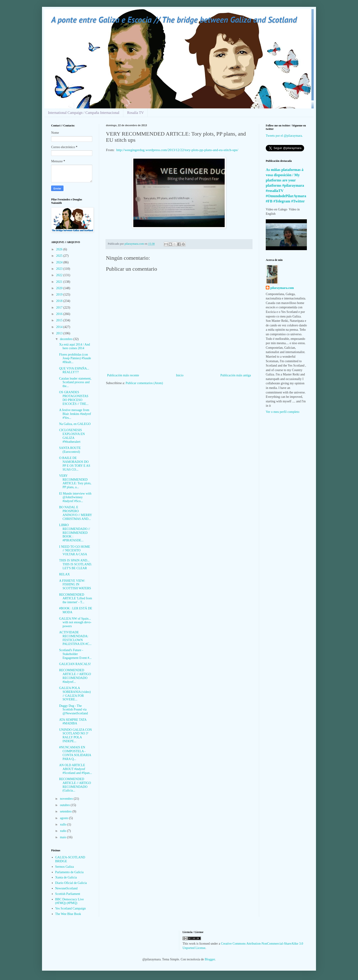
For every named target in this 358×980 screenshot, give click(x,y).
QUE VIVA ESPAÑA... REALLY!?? (74, 370)
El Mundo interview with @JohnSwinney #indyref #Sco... (75, 497)
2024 (60, 262)
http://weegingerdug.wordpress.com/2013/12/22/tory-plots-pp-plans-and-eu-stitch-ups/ (177, 150)
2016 (60, 314)
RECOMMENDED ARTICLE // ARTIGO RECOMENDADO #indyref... (75, 676)
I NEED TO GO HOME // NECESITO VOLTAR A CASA (75, 551)
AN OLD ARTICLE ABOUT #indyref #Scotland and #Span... (76, 769)
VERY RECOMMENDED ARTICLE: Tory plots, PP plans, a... (75, 481)
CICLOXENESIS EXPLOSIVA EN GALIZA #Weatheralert (72, 436)
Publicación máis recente (123, 375)
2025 (60, 256)
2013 (60, 333)
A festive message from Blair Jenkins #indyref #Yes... (75, 414)
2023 (60, 269)
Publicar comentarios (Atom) (144, 383)
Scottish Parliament (68, 894)
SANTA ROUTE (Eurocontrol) (70, 450)
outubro (65, 805)
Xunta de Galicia (66, 877)
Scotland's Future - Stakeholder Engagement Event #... (75, 654)
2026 (60, 249)
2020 (60, 288)
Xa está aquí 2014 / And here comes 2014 (75, 346)
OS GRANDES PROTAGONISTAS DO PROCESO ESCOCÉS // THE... (74, 398)
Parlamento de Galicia (69, 872)
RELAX (64, 574)
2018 (60, 301)
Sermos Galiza (65, 867)
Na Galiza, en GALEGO (75, 424)
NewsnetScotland (66, 888)
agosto (64, 818)
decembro (67, 339)
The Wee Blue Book (68, 914)
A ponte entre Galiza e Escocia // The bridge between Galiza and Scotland (174, 20)
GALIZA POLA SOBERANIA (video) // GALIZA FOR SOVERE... (75, 694)
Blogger (210, 959)
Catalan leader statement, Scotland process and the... (75, 382)
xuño (63, 831)
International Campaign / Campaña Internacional (84, 113)
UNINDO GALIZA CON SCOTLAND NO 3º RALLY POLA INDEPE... (75, 735)
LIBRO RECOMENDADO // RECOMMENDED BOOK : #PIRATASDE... (75, 533)
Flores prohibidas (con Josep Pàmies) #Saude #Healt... (75, 358)
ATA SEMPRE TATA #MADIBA (73, 722)
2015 (60, 320)
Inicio (180, 375)
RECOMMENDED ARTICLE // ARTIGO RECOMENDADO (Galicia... (75, 785)
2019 (60, 295)
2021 (60, 282)
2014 (60, 327)
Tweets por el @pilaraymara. (284, 136)
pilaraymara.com (282, 288)
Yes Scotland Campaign (71, 908)
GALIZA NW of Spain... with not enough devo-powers (75, 622)
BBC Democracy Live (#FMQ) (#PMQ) (70, 901)
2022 (60, 275)
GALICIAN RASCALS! (75, 664)
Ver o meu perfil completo (283, 412)
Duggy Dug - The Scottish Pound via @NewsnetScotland (74, 710)
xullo (63, 824)
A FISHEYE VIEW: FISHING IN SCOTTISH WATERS (75, 585)
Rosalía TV (136, 113)
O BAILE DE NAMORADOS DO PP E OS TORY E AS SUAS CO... (75, 464)
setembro (66, 811)
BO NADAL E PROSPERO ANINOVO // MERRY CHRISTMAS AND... (76, 513)
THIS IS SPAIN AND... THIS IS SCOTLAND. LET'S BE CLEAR (76, 564)
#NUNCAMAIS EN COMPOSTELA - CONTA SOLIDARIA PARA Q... (75, 753)
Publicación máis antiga (236, 375)
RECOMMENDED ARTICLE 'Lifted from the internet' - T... (76, 599)
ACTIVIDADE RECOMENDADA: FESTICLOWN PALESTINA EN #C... (75, 638)
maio (63, 837)
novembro (67, 799)
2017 (60, 308)
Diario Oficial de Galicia (71, 883)
